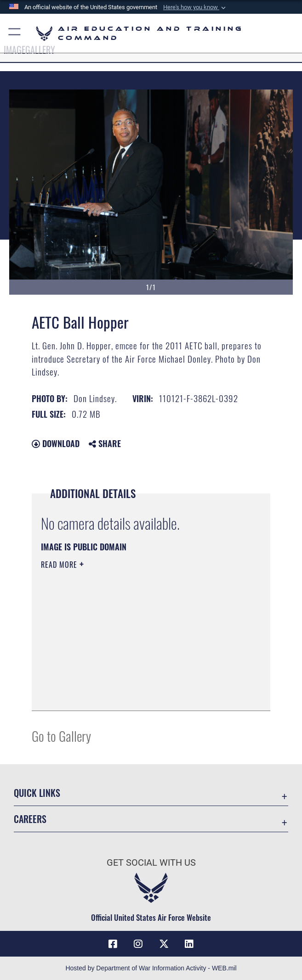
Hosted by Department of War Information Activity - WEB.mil (151, 968)
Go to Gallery (61, 736)
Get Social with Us (151, 862)
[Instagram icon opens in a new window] (138, 944)
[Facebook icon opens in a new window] (113, 944)
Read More (60, 565)
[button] (195, 7)
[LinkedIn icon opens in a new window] (189, 944)
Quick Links (37, 793)
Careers (30, 819)
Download (56, 443)
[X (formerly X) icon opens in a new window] (164, 944)
